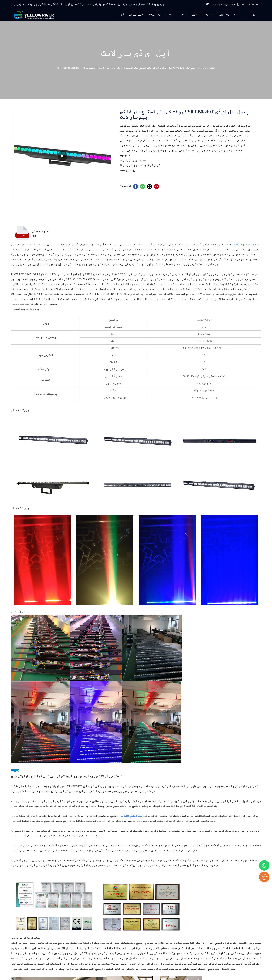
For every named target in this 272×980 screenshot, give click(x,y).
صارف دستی (41, 231)
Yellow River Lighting (68, 68)
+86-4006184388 (248, 5)
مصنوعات (89, 68)
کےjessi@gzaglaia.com (221, 5)
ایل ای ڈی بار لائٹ (111, 68)
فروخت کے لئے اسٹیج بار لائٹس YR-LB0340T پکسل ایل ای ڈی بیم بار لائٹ (171, 68)
